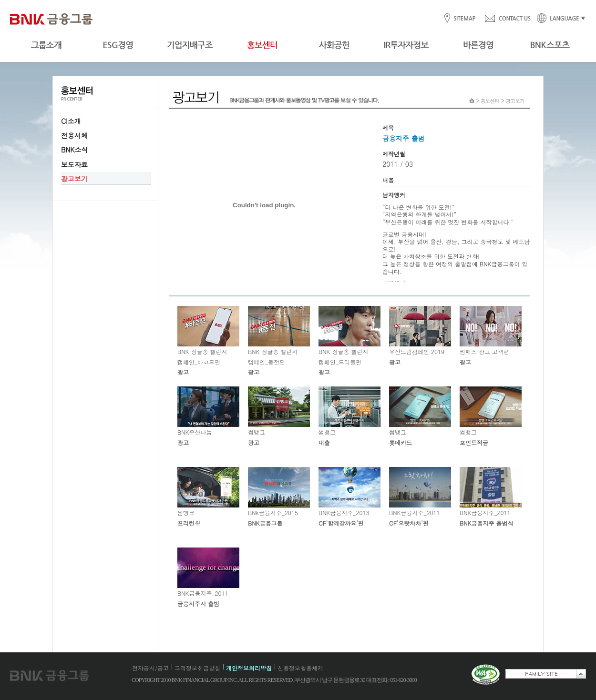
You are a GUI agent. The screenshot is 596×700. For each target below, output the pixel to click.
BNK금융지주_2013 (349, 497)
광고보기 (74, 179)
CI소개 (71, 121)
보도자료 (74, 164)
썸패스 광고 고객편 (491, 336)
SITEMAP (464, 19)
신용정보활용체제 (300, 668)
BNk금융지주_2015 (279, 497)
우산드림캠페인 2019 (420, 336)
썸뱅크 (279, 416)
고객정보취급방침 (197, 668)
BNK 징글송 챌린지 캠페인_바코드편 (208, 341)
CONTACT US (507, 19)
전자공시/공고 (150, 668)
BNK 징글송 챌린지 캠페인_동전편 (279, 341)
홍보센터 (490, 101)
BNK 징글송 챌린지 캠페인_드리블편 (349, 341)
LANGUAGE (558, 19)
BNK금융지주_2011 (420, 497)
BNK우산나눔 (208, 416)
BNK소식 (74, 150)
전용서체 (74, 135)
